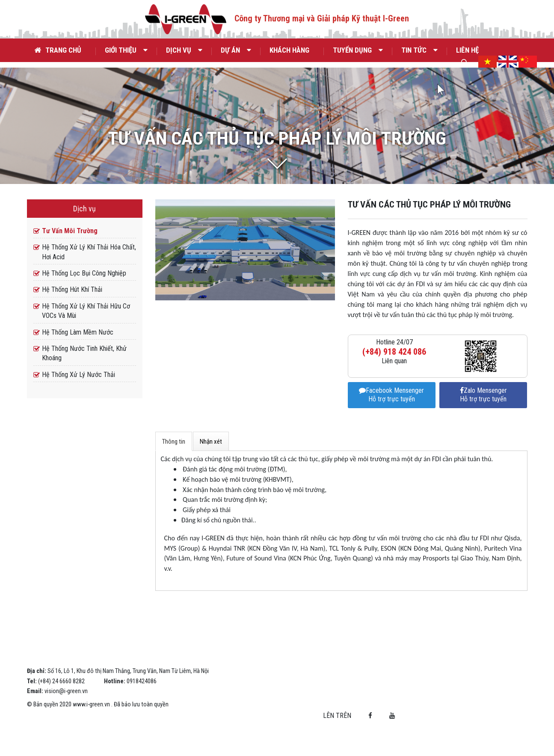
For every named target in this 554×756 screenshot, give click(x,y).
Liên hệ (467, 50)
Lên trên (469, 713)
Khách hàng (289, 50)
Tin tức (419, 50)
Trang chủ (58, 50)
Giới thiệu (126, 50)
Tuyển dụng (358, 50)
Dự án (236, 50)
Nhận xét (211, 462)
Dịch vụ (184, 50)
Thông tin (174, 462)
